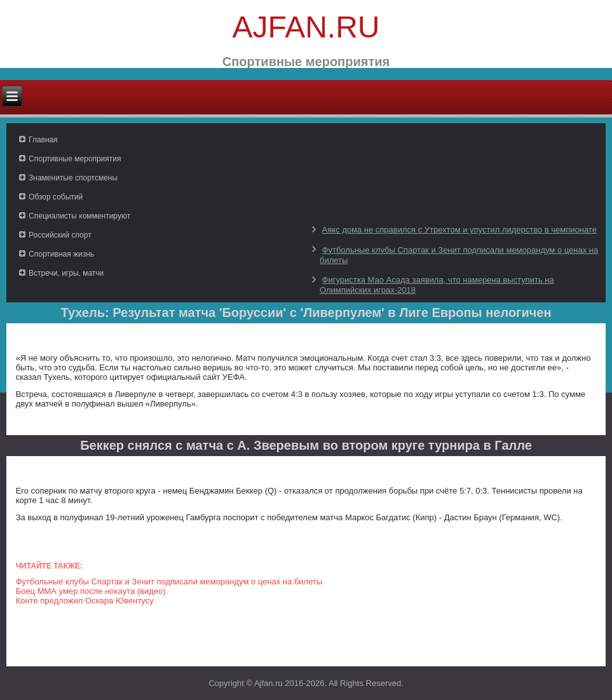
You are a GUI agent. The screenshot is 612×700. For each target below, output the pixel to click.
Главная (43, 140)
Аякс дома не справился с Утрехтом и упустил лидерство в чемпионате (459, 230)
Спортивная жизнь (61, 254)
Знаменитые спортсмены (73, 178)
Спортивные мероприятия (75, 159)
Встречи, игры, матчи (66, 273)
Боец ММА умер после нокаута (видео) (91, 591)
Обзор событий (56, 197)
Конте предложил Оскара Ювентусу (85, 601)
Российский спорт (60, 235)
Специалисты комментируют (79, 216)
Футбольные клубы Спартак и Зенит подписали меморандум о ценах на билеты (169, 582)
